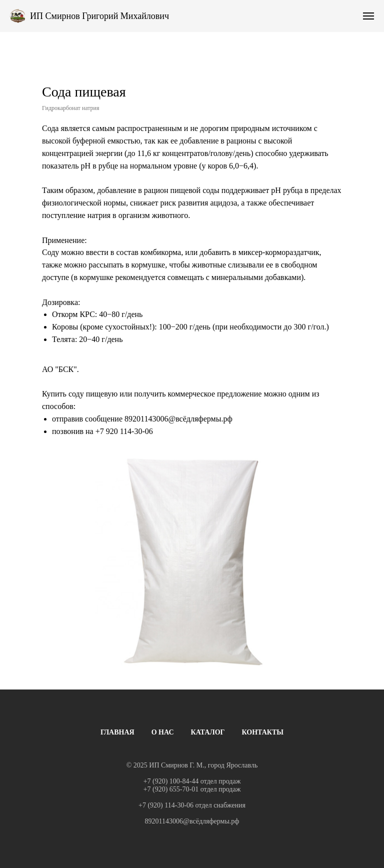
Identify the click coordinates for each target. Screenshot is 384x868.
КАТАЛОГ (208, 732)
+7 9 (103, 431)
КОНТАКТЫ (263, 732)
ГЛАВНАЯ (117, 732)
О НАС (163, 732)
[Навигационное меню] (368, 16)
